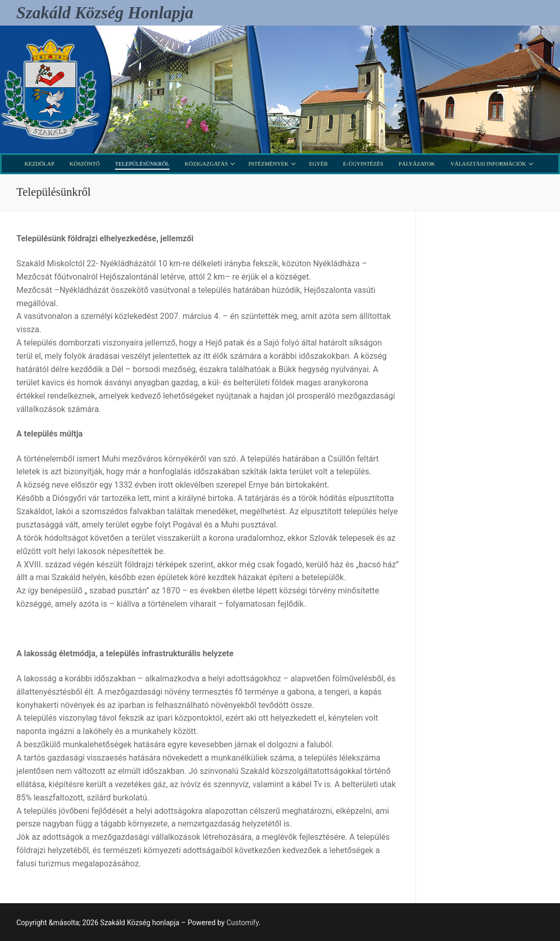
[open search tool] (474, 89)
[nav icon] (515, 89)
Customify (242, 923)
